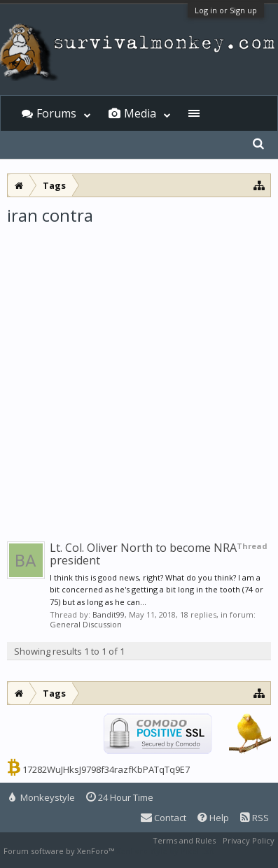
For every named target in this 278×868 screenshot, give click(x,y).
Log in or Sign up (226, 10)
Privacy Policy (249, 840)
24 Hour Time (120, 797)
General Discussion (86, 624)
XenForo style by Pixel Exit (165, 851)
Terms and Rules (184, 840)
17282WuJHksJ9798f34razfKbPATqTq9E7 (106, 769)
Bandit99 (109, 614)
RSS (255, 818)
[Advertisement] (139, 372)
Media (140, 113)
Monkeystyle (42, 797)
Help (213, 818)
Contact (164, 818)
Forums (56, 113)
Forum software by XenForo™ (60, 851)
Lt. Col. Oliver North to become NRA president (143, 554)
